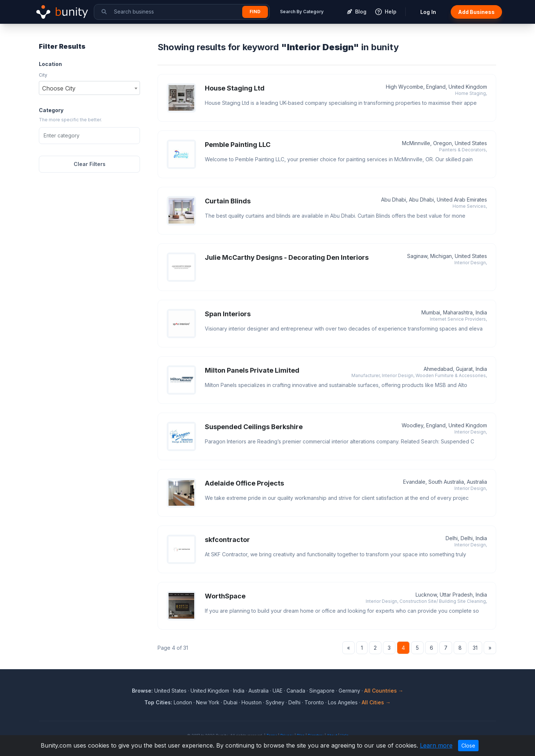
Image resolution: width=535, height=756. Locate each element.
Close (468, 746)
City (43, 75)
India (239, 691)
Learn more (436, 745)
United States (170, 691)
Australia (259, 691)
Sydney (275, 702)
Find (255, 12)
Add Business (476, 12)
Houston (252, 702)
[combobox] (89, 88)
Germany (349, 691)
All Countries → (384, 691)
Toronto (314, 702)
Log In (428, 12)
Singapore (322, 691)
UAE (278, 691)
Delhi (294, 702)
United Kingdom (210, 691)
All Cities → (376, 702)
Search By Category (302, 12)
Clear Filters (90, 164)
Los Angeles (343, 702)
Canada (296, 691)
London (183, 702)
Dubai (230, 702)
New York (208, 702)
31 (475, 648)
